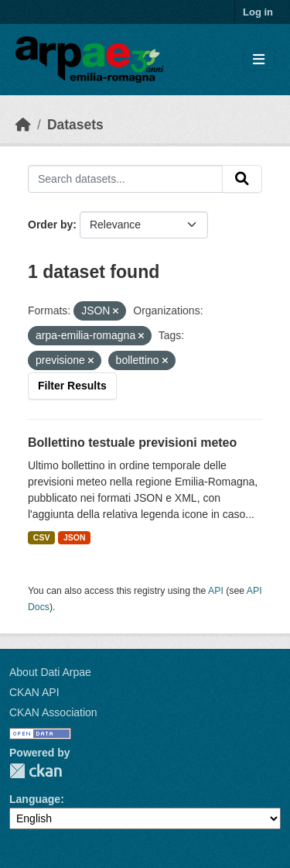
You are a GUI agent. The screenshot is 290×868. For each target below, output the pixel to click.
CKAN (36, 771)
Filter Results (72, 386)
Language (35, 799)
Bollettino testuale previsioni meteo (132, 443)
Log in (258, 12)
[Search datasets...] (125, 179)
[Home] (23, 125)
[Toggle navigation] (259, 60)
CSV (42, 537)
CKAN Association (53, 712)
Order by (50, 225)
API (216, 591)
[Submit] (242, 179)
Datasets (75, 125)
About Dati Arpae (50, 672)
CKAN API (34, 692)
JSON (75, 537)
